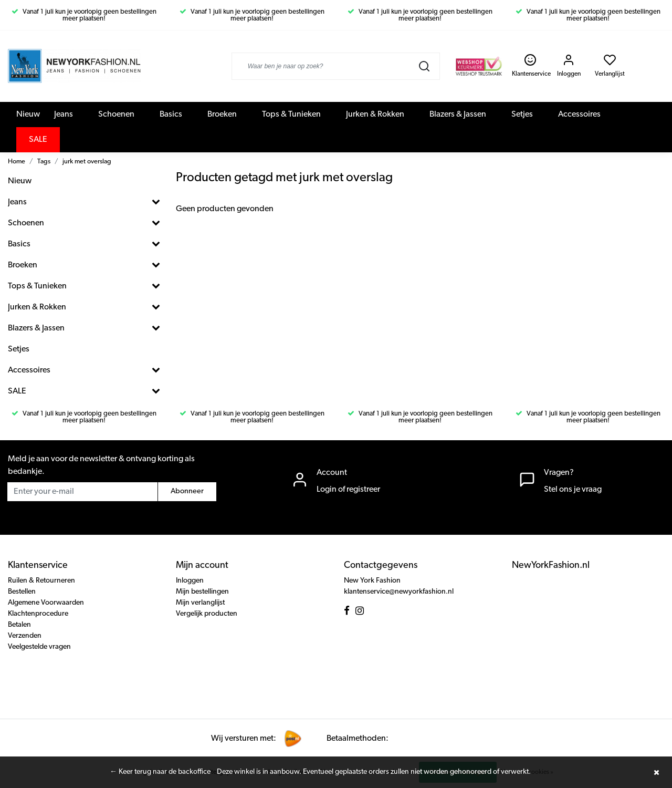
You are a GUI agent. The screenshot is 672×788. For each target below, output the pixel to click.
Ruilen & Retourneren (41, 581)
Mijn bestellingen (202, 592)
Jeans (64, 115)
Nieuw (28, 115)
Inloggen (190, 581)
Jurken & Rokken (375, 115)
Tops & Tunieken (291, 115)
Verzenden (25, 636)
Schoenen (116, 115)
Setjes (522, 115)
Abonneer (187, 491)
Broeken (222, 115)
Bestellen (22, 592)
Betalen (19, 625)
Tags (44, 162)
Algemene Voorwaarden (46, 603)
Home (17, 162)
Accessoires (579, 115)
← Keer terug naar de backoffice (160, 772)
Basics (171, 115)
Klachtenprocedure (38, 614)
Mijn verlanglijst (200, 603)
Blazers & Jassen (458, 115)
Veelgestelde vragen (39, 647)
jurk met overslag (87, 162)
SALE (38, 140)
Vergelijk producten (207, 614)
